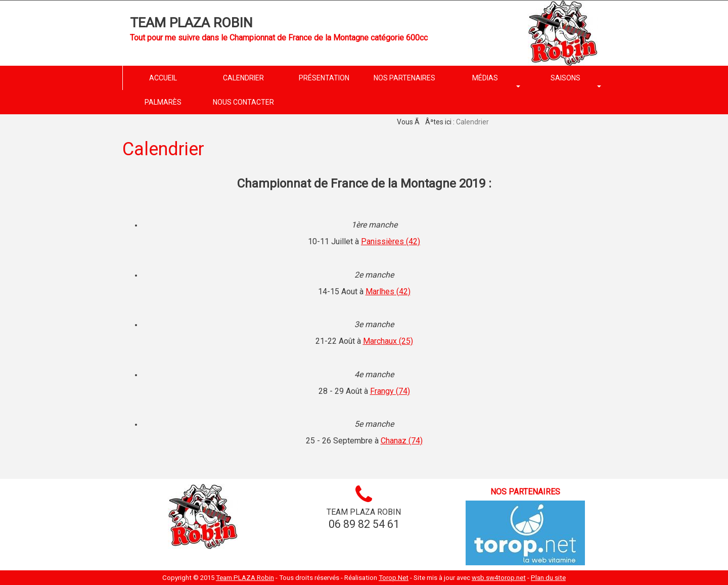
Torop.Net (394, 578)
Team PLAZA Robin (191, 23)
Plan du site (548, 578)
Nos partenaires (525, 492)
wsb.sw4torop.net (499, 578)
